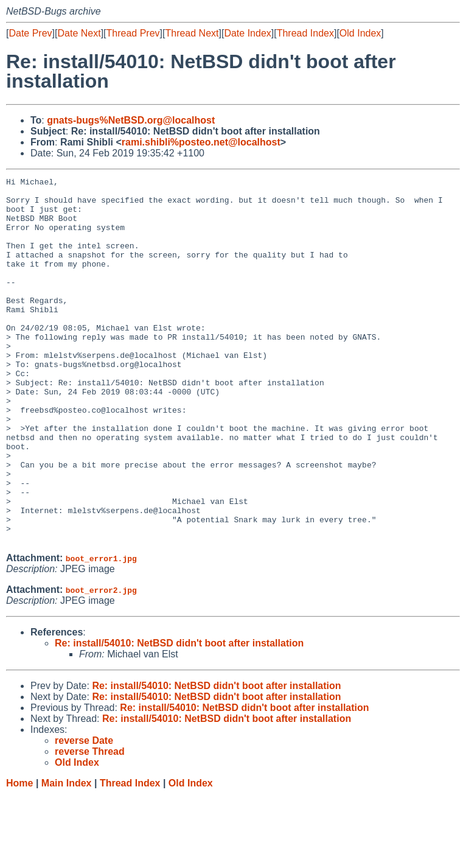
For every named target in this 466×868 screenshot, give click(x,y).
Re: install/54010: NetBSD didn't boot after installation (179, 716)
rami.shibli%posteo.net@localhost (201, 142)
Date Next (79, 33)
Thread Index (305, 33)
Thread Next (192, 33)
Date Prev (30, 33)
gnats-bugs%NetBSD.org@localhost (131, 120)
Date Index (247, 33)
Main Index (67, 856)
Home (19, 856)
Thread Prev (133, 33)
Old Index (360, 33)
